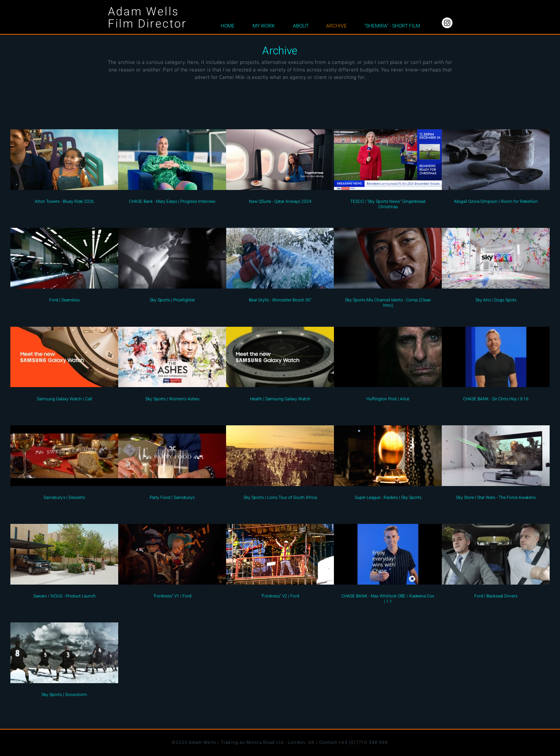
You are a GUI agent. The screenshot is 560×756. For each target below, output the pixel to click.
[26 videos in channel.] (280, 416)
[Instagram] (447, 23)
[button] (264, 26)
